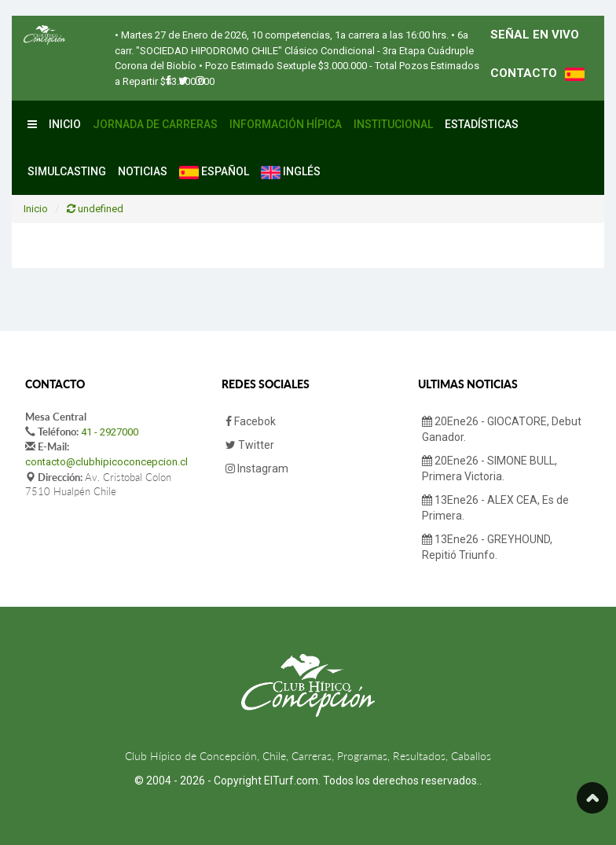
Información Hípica (286, 124)
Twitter (250, 445)
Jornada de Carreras (155, 124)
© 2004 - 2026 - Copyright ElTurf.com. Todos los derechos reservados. (307, 781)
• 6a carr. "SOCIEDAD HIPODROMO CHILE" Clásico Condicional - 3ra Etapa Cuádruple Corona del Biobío (294, 50)
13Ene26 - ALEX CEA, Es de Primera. (495, 508)
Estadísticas (482, 124)
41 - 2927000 (110, 432)
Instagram (257, 468)
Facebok (251, 421)
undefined (95, 209)
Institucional (393, 124)
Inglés (291, 172)
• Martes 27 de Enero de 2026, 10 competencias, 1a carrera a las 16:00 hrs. (282, 35)
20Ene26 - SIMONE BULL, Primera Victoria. (489, 468)
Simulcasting (67, 171)
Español (214, 172)
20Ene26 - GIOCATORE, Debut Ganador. (502, 429)
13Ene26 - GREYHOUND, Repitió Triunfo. (487, 547)
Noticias (143, 171)
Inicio (65, 124)
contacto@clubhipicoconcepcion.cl (106, 462)
